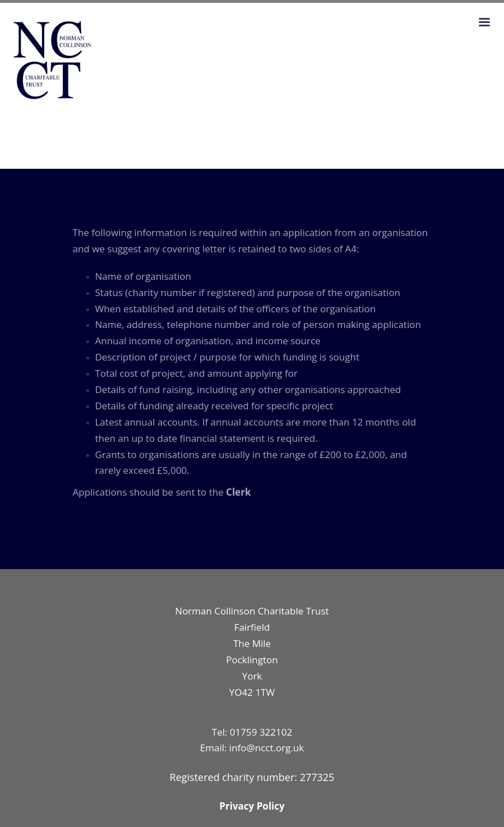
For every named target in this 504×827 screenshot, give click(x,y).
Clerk (238, 492)
